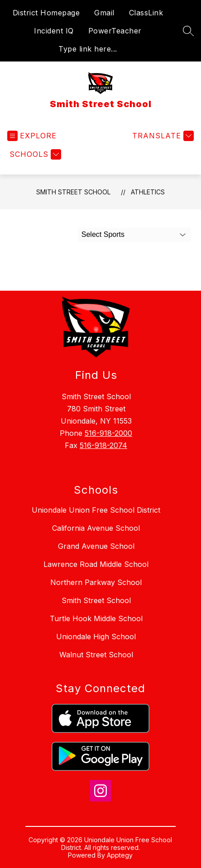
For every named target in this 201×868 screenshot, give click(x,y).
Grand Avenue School (96, 546)
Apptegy (120, 855)
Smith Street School (73, 192)
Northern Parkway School (96, 582)
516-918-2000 (108, 433)
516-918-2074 (103, 445)
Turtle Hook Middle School (96, 618)
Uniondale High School (96, 637)
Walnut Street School (96, 655)
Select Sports (103, 234)
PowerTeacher (115, 31)
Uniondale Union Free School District (96, 510)
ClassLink (146, 13)
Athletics (148, 192)
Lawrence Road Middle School (96, 564)
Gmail (104, 13)
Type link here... (88, 49)
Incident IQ (54, 31)
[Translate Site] (162, 136)
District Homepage (46, 13)
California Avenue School (96, 528)
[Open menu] (32, 136)
